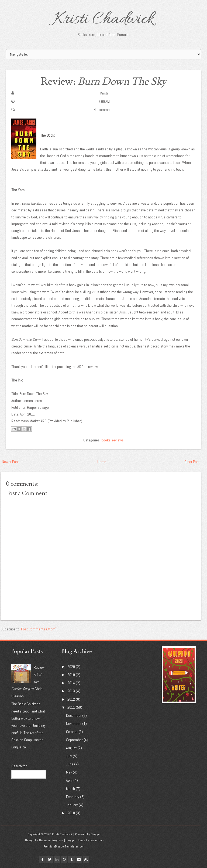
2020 (71, 667)
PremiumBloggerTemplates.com (64, 846)
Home (102, 462)
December (74, 715)
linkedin (57, 859)
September (74, 740)
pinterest (64, 859)
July (69, 756)
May (69, 772)
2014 (71, 683)
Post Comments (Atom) (39, 629)
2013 (71, 691)
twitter (50, 859)
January (72, 805)
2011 (71, 707)
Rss (86, 859)
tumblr (71, 859)
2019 (71, 675)
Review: (104, 82)
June (70, 764)
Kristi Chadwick (103, 19)
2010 (71, 813)
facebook (42, 859)
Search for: (19, 766)
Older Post (192, 462)
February (73, 797)
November (74, 724)
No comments (104, 110)
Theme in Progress (51, 840)
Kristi (104, 93)
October (72, 732)
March (70, 789)
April (69, 780)
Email (79, 859)
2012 (71, 699)
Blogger (96, 834)
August (71, 748)
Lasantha (96, 840)
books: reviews (113, 440)
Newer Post (10, 462)
